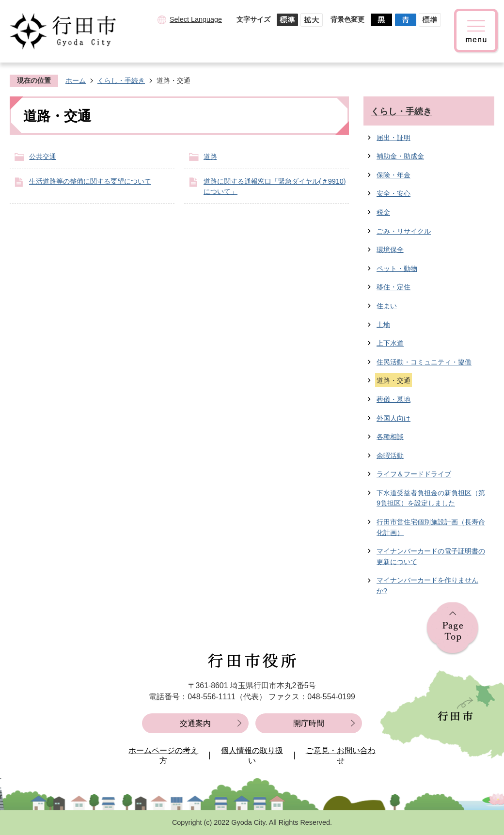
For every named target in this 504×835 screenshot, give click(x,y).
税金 (383, 212)
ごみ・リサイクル (404, 231)
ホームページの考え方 (163, 756)
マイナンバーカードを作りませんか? (427, 585)
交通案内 (195, 723)
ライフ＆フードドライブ (414, 474)
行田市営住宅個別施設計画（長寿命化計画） (431, 527)
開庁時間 (309, 723)
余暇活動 (390, 456)
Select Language (196, 19)
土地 (383, 325)
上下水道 (390, 343)
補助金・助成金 (400, 156)
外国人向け (394, 418)
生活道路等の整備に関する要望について (90, 181)
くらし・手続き (121, 80)
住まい (387, 306)
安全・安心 (394, 193)
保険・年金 (394, 175)
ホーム (76, 80)
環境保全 (390, 250)
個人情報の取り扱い (252, 756)
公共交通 (43, 157)
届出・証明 (394, 138)
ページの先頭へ (453, 629)
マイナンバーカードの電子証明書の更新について (431, 556)
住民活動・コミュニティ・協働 (424, 362)
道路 (210, 157)
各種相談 (390, 437)
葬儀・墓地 (394, 399)
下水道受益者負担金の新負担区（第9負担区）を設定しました (431, 498)
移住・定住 (394, 287)
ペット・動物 (397, 268)
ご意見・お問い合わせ (341, 756)
